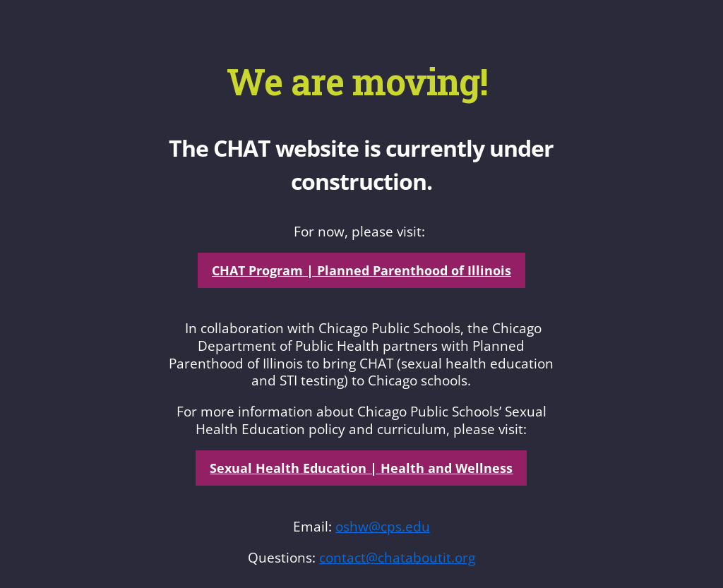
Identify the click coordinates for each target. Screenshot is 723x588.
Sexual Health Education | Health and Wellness (361, 468)
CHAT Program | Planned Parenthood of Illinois (361, 270)
